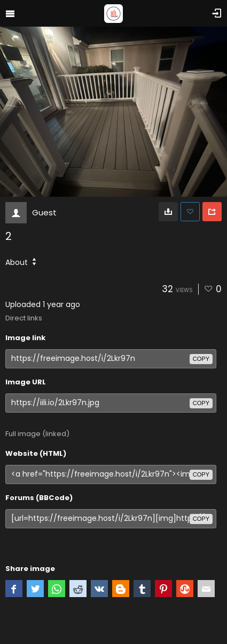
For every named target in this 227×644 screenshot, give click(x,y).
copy (201, 359)
